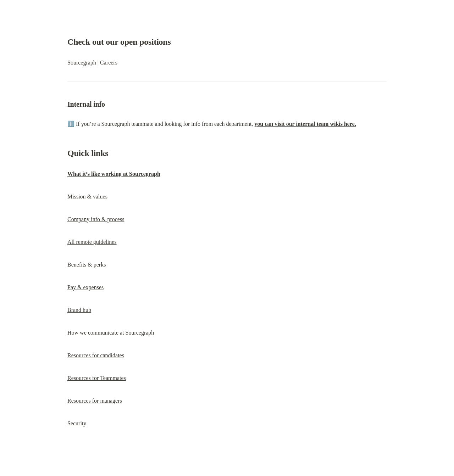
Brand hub (79, 310)
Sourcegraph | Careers (92, 63)
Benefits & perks (87, 265)
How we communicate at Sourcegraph (111, 333)
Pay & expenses (85, 287)
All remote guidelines (92, 242)
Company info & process (96, 219)
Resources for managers (95, 401)
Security (77, 423)
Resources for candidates (96, 355)
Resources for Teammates (97, 378)
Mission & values (87, 197)
